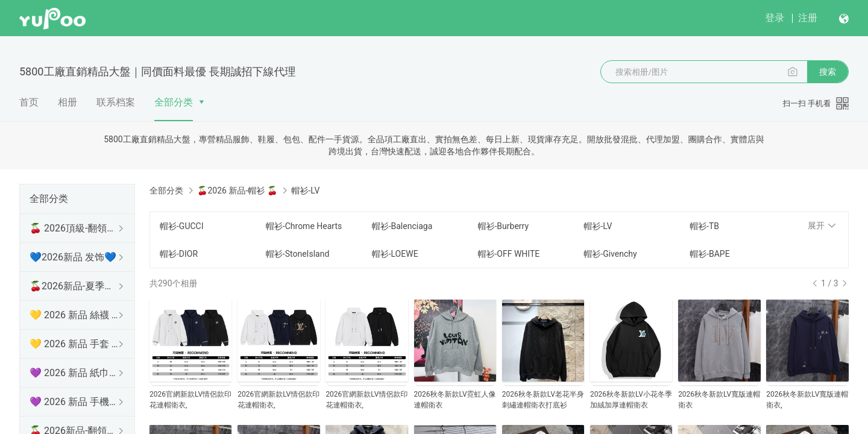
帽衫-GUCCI (182, 226)
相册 (68, 102)
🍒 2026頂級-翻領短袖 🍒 (75, 228)
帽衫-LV (598, 226)
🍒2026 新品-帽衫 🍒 (237, 190)
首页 (29, 102)
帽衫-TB (704, 226)
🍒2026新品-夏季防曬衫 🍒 (75, 286)
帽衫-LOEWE (395, 254)
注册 (808, 18)
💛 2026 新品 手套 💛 (75, 344)
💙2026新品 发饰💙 (73, 257)
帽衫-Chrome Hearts (304, 226)
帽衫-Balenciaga (402, 226)
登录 (775, 18)
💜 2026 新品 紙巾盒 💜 (75, 373)
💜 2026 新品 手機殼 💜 (75, 402)
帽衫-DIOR (179, 254)
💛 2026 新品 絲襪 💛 (75, 315)
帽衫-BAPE (710, 254)
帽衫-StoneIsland (297, 254)
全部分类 (174, 102)
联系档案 (116, 102)
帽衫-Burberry (503, 226)
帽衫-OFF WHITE (508, 254)
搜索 (828, 72)
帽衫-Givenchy (610, 254)
